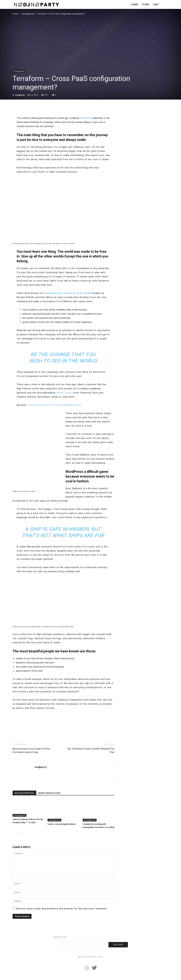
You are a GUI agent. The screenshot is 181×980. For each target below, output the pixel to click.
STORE (146, 4)
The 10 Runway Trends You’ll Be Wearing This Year (91, 750)
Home (15, 14)
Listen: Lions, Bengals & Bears (62, 824)
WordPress (85, 118)
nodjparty (20, 95)
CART (156, 4)
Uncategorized (28, 14)
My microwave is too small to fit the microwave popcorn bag (31, 750)
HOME (135, 4)
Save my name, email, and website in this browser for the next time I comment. (62, 909)
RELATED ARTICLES (24, 793)
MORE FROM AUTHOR (49, 793)
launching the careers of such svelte (68, 293)
